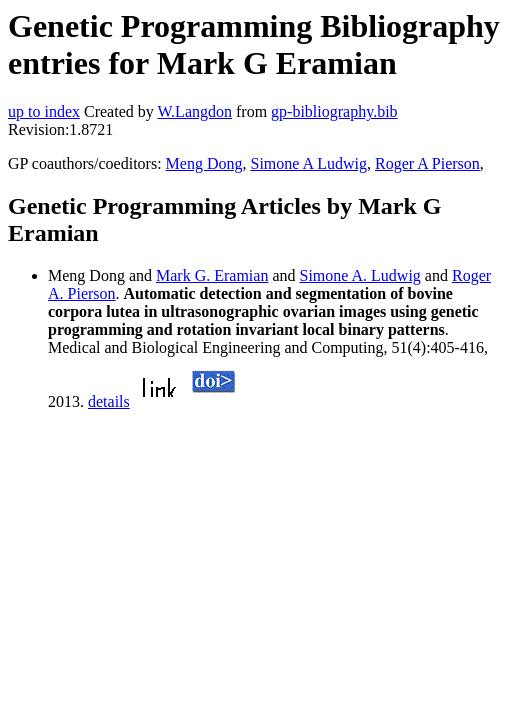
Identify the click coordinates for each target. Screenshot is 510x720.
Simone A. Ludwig (360, 275)
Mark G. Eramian (212, 275)
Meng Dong (204, 163)
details (109, 401)
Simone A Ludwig (309, 163)
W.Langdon (194, 111)
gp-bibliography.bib (334, 111)
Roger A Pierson (427, 163)
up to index (44, 111)
